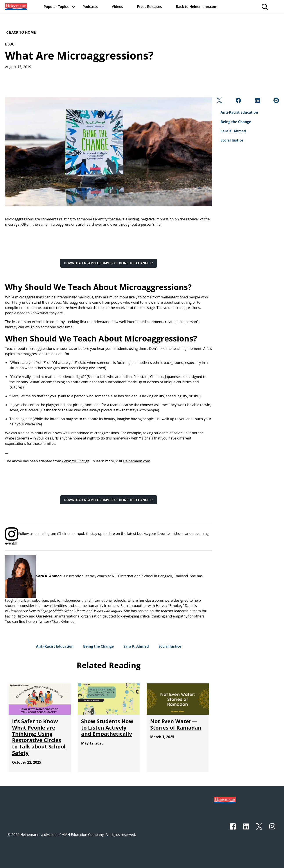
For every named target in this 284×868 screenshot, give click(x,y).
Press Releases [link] (149, 7)
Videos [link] (117, 7)
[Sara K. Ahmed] (136, 646)
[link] (16, 7)
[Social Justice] (170, 646)
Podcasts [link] (90, 7)
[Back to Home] (21, 32)
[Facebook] (238, 102)
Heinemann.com (137, 461)
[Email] (276, 102)
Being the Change (76, 461)
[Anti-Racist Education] (55, 646)
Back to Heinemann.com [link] (197, 7)
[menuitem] (16, 7)
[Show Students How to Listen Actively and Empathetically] (107, 727)
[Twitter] (219, 102)
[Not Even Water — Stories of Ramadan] (176, 724)
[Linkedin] (257, 102)
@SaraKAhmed (62, 621)
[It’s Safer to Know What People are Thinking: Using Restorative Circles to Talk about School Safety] (39, 737)
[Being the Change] (98, 646)
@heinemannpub (72, 534)
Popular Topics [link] (56, 7)
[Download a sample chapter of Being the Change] (109, 263)
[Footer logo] (225, 800)
